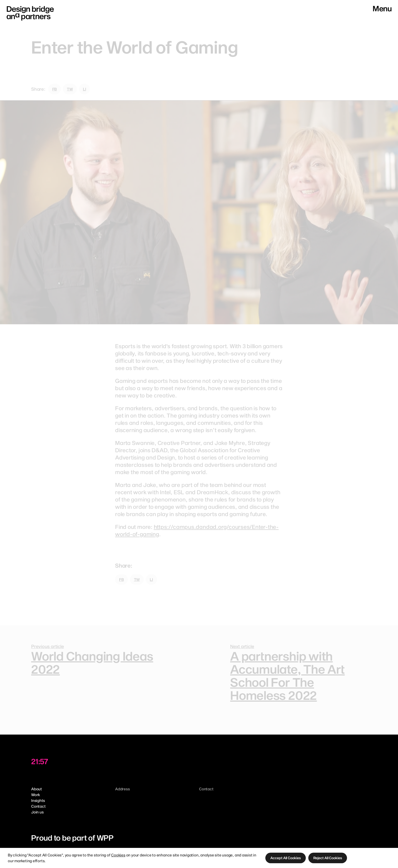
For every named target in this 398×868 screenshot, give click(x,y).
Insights (38, 800)
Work (36, 795)
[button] (285, 858)
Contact (38, 806)
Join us (37, 812)
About (37, 789)
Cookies (118, 855)
